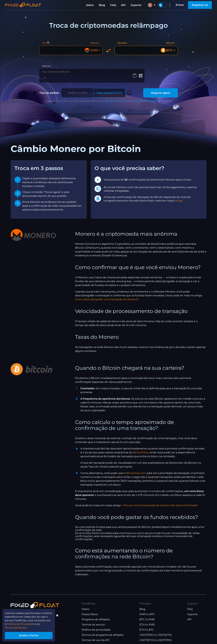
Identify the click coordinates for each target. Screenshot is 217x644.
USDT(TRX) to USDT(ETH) (155, 631)
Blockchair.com (136, 469)
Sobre (90, 5)
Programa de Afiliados (96, 615)
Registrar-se (200, 5)
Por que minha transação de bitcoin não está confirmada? (161, 501)
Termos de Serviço (17, 626)
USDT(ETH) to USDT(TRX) (155, 636)
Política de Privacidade (144, 97)
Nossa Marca (90, 610)
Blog (102, 5)
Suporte (136, 5)
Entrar (180, 5)
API (123, 5)
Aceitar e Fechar (31, 635)
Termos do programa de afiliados (103, 631)
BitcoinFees (141, 448)
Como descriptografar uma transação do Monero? (107, 295)
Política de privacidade (96, 626)
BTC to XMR (147, 615)
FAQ (113, 5)
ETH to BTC (147, 626)
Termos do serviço (93, 621)
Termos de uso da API (96, 636)
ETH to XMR (147, 621)
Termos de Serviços (116, 97)
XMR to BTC (147, 610)
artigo (179, 197)
